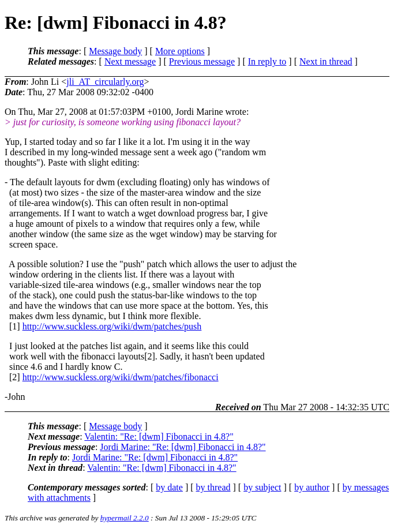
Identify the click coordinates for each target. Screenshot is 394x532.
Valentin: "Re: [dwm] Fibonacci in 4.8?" (159, 437)
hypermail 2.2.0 (125, 518)
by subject (262, 487)
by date (169, 487)
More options (180, 51)
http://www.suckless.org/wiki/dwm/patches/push (112, 326)
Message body (115, 51)
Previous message (202, 61)
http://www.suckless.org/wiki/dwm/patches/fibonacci (121, 377)
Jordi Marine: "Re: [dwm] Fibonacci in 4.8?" (183, 447)
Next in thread (326, 61)
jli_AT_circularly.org (105, 82)
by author (312, 487)
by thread (213, 487)
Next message (130, 61)
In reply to (267, 61)
